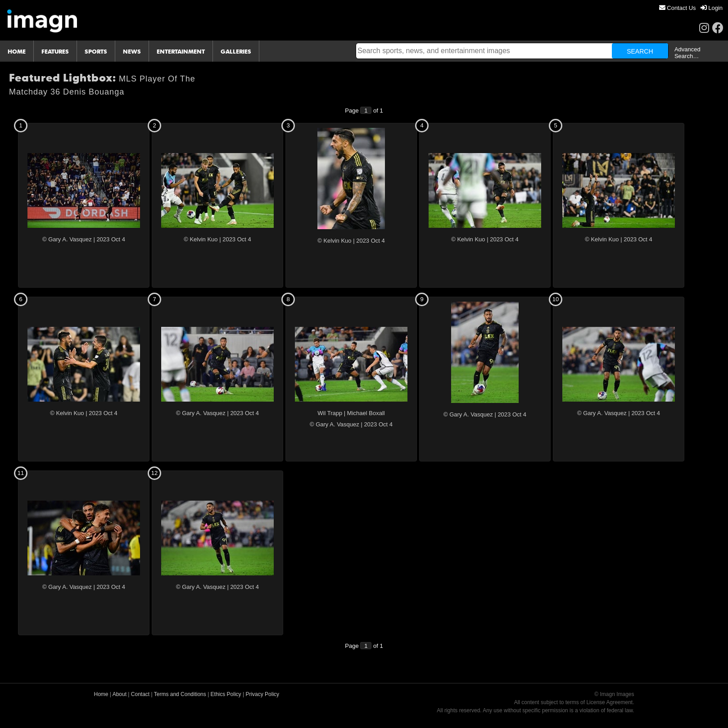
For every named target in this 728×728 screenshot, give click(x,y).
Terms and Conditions (180, 694)
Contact (140, 694)
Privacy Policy (262, 694)
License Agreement (609, 702)
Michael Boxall (366, 413)
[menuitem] (678, 8)
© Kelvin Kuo (201, 239)
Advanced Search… (687, 53)
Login (712, 8)
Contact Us (678, 8)
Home (101, 694)
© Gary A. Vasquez (67, 239)
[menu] (691, 8)
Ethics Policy (226, 694)
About (120, 694)
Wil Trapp (330, 413)
